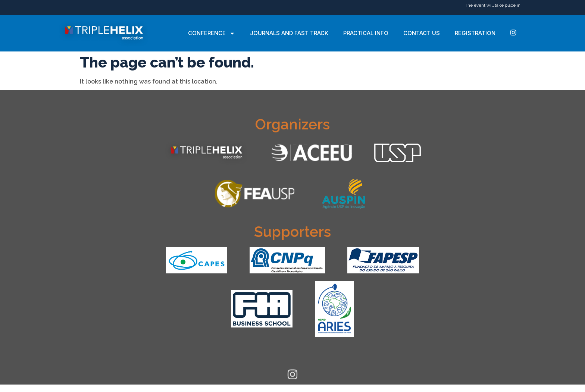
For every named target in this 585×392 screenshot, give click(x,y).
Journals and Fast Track (289, 33)
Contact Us (422, 33)
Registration (475, 33)
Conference (212, 33)
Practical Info (366, 33)
